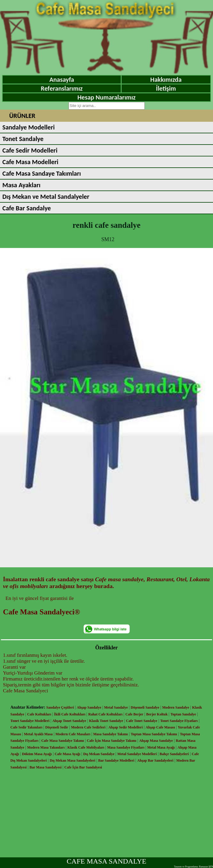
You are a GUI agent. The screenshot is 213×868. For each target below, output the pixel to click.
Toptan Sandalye (183, 714)
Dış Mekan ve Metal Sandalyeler (46, 197)
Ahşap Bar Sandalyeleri (155, 760)
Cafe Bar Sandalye (27, 208)
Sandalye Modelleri (28, 127)
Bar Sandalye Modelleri (116, 760)
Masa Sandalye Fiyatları (126, 747)
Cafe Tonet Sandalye (142, 721)
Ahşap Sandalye (89, 707)
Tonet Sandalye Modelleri (30, 721)
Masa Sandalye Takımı (111, 734)
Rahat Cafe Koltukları (105, 714)
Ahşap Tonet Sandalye (69, 721)
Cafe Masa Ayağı (67, 754)
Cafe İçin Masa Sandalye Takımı (112, 741)
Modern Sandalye (176, 707)
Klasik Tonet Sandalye (106, 721)
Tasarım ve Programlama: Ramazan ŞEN (194, 867)
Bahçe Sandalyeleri (174, 754)
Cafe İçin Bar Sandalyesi (83, 767)
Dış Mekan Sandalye (99, 754)
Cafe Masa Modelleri (30, 162)
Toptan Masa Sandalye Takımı (154, 734)
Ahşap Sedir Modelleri (125, 727)
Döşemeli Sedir (57, 727)
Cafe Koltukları (39, 714)
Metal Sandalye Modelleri (137, 754)
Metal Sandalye (116, 707)
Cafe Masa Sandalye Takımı (63, 741)
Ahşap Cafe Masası (160, 727)
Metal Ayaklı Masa (38, 734)
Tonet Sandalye (23, 139)
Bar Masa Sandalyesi (46, 767)
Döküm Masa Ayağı (37, 754)
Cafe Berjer (134, 714)
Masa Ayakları (21, 185)
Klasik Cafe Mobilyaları (86, 747)
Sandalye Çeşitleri (60, 707)
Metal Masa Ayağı (161, 747)
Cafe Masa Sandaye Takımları (42, 173)
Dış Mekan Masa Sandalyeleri (72, 760)
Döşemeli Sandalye (145, 707)
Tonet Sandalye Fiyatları (179, 721)
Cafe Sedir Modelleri (30, 150)
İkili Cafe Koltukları (70, 714)
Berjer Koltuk (157, 714)
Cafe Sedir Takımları (26, 727)
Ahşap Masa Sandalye (156, 741)
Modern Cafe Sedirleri (88, 727)
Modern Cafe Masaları (73, 734)
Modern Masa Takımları (46, 747)
